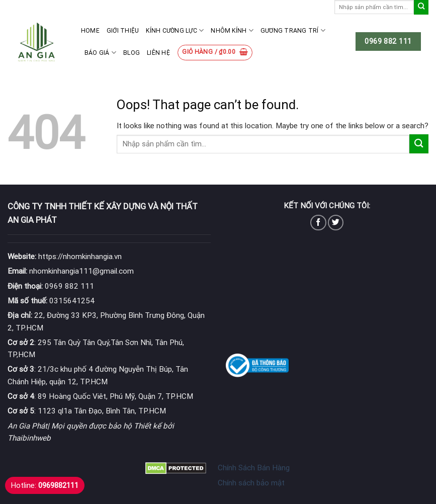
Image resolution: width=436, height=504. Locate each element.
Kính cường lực (175, 30)
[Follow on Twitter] (336, 223)
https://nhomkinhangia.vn (65, 257)
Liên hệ (158, 53)
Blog (132, 53)
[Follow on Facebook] (318, 223)
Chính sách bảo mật (251, 483)
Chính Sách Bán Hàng (254, 468)
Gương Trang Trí (293, 30)
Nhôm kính (232, 30)
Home (90, 31)
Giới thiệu (123, 31)
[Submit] (421, 7)
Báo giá (100, 53)
